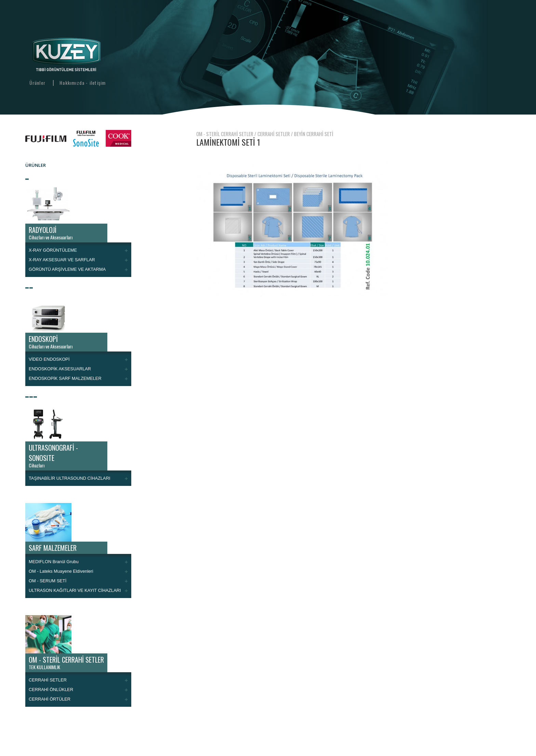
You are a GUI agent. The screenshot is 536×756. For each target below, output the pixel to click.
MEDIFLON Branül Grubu (54, 562)
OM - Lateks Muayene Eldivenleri (61, 571)
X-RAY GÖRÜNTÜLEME (53, 250)
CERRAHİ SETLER (48, 680)
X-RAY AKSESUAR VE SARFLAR (62, 260)
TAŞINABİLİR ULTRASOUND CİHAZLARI (69, 478)
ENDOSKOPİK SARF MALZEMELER (65, 378)
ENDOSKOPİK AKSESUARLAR (60, 369)
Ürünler (37, 83)
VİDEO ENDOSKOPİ (49, 359)
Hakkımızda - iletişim (83, 83)
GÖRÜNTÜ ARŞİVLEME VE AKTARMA (67, 269)
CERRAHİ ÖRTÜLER (50, 699)
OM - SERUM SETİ (48, 581)
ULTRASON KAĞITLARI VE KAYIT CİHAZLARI (75, 590)
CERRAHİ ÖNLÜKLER (51, 689)
